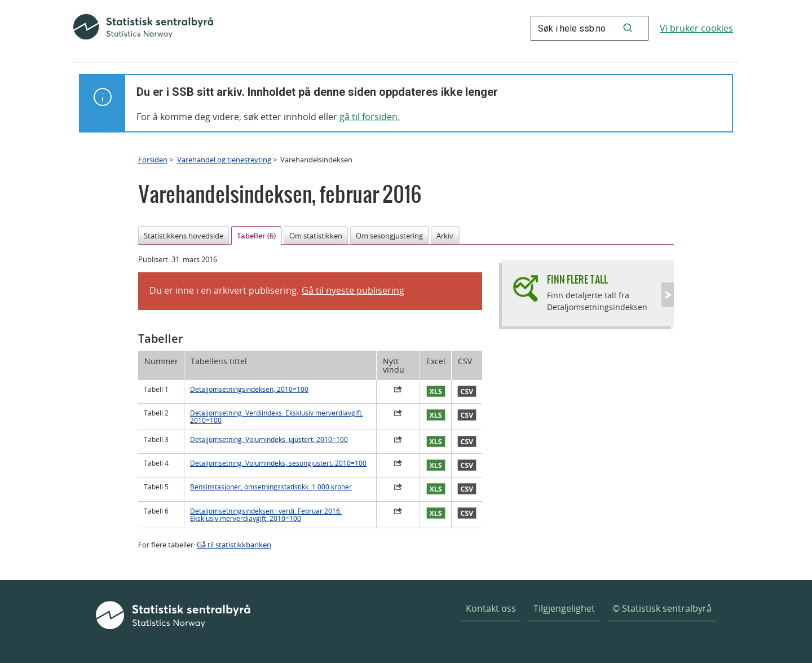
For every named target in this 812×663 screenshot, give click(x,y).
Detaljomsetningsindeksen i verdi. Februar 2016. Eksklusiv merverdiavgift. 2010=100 (266, 515)
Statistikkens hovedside (184, 236)
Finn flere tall (577, 279)
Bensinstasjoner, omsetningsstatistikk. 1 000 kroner (271, 487)
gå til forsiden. (370, 117)
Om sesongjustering (389, 236)
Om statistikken (316, 236)
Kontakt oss (491, 608)
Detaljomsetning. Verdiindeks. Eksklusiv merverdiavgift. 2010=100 (277, 417)
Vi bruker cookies (696, 28)
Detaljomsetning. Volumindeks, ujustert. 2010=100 (269, 439)
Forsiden (153, 160)
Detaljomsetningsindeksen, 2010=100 (249, 389)
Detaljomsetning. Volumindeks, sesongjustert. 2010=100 (278, 463)
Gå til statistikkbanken (234, 545)
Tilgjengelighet (564, 608)
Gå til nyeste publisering (353, 290)
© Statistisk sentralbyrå (662, 608)
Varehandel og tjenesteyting (224, 160)
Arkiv (445, 236)
